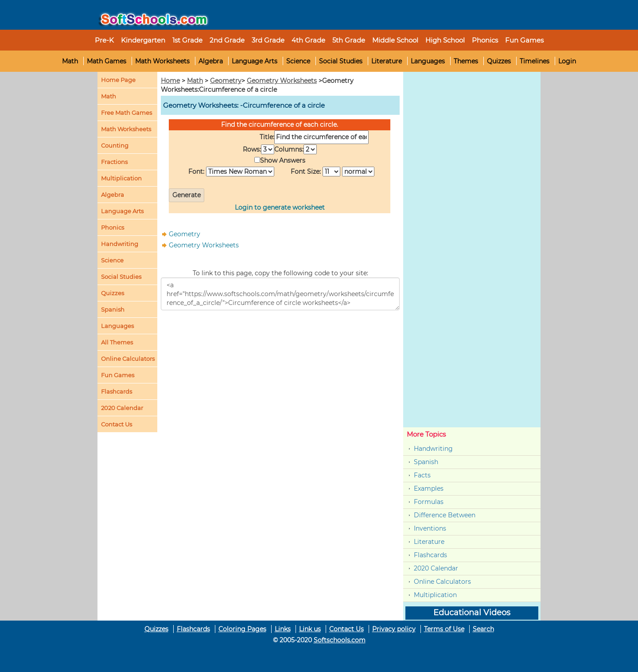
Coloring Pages (242, 629)
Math (70, 61)
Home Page (118, 80)
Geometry (226, 81)
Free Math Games (126, 113)
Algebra (211, 61)
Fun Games (524, 40)
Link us (310, 629)
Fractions (114, 162)
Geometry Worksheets (282, 81)
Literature (387, 61)
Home (170, 81)
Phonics (113, 227)
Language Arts (255, 61)
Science (298, 61)
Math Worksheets (162, 61)
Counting (115, 145)
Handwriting (120, 244)
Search (483, 629)
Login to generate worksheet (280, 207)
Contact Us (346, 629)
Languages (428, 61)
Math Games (107, 61)
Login (567, 61)
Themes (466, 61)
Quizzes (499, 61)
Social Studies (341, 61)
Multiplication (121, 178)
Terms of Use (444, 629)
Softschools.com (340, 640)
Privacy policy (394, 629)
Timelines (535, 61)
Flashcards (430, 555)
